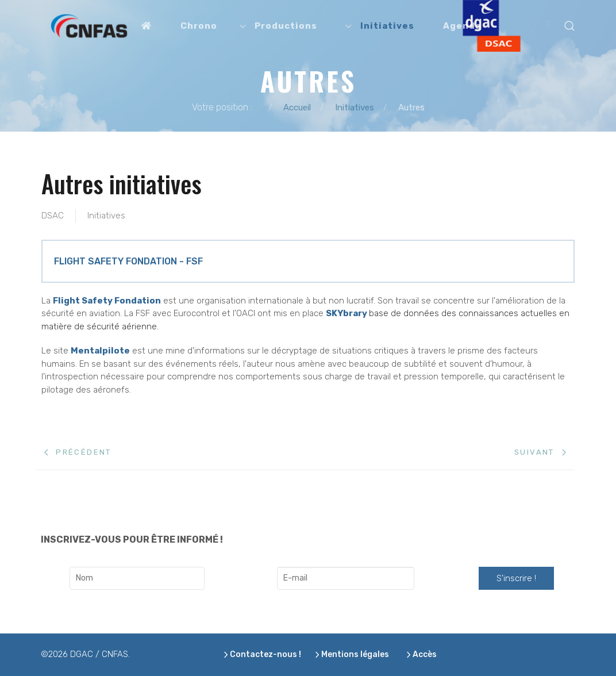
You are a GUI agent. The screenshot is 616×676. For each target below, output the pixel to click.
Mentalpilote (100, 351)
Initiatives (106, 216)
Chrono (199, 26)
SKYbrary (346, 313)
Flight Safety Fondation (107, 301)
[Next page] (540, 452)
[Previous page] (78, 452)
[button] (569, 26)
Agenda (462, 26)
